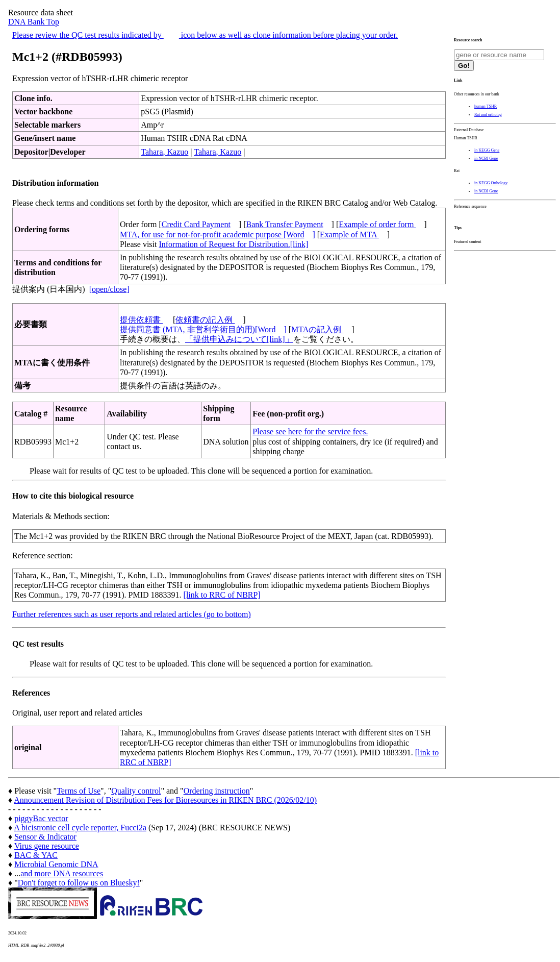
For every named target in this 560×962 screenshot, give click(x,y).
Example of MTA (349, 235)
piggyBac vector (41, 818)
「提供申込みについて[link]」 (239, 339)
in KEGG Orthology (491, 183)
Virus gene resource (47, 846)
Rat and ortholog (488, 115)
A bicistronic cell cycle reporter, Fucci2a (80, 828)
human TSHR (486, 106)
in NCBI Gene (486, 158)
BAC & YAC (36, 855)
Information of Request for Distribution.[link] (233, 244)
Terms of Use (79, 791)
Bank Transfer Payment (285, 224)
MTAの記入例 (317, 329)
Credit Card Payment (196, 224)
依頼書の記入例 (205, 320)
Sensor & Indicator (45, 837)
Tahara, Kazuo (164, 152)
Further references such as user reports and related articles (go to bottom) (132, 614)
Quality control (136, 791)
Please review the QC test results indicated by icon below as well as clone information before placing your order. (205, 35)
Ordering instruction (217, 791)
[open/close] (109, 289)
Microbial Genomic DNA (56, 864)
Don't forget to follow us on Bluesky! (79, 883)
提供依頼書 (141, 320)
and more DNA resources (62, 873)
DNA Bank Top (34, 22)
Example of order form (377, 224)
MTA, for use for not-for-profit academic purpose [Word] (218, 235)
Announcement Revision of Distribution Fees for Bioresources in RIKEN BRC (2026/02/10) (165, 800)
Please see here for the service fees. (310, 431)
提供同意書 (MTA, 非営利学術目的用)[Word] (203, 329)
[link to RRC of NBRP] (222, 595)
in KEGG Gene (487, 150)
